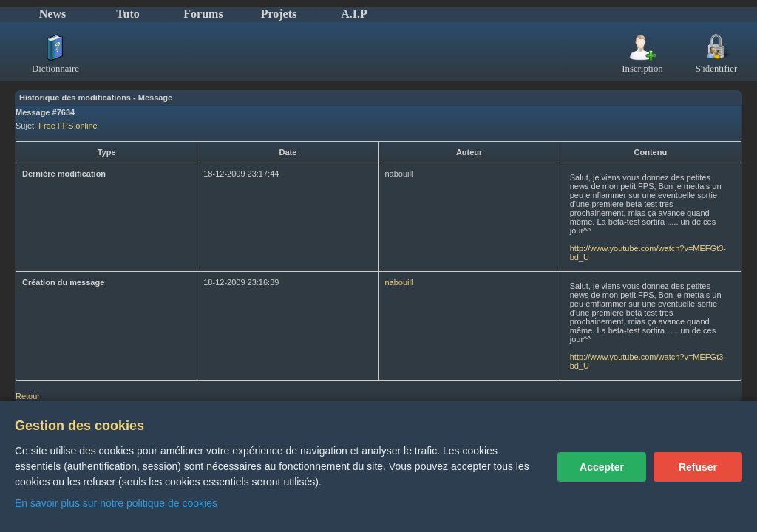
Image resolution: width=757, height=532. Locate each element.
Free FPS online (68, 126)
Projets (279, 14)
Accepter (602, 467)
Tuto (128, 14)
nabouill (399, 282)
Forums (203, 14)
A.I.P (354, 14)
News (52, 14)
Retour (28, 396)
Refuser (698, 467)
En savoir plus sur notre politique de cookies (116, 503)
